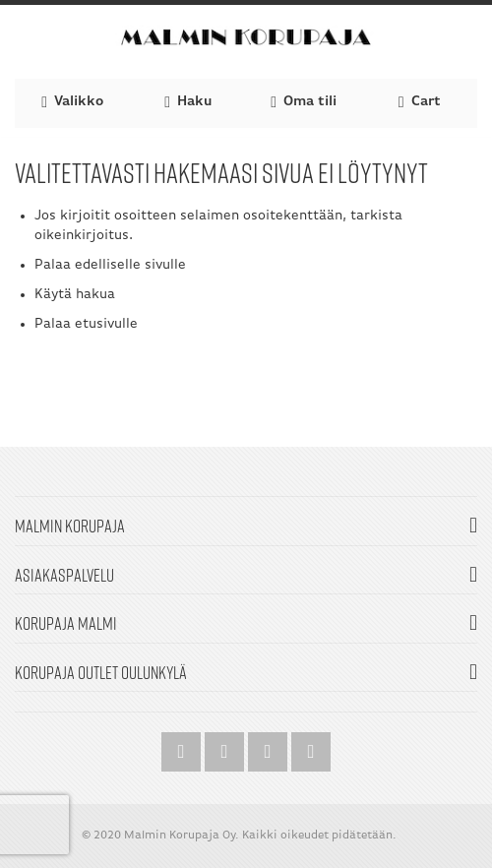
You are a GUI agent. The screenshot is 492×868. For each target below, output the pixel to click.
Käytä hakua (75, 295)
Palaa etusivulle (86, 324)
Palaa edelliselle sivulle (110, 265)
